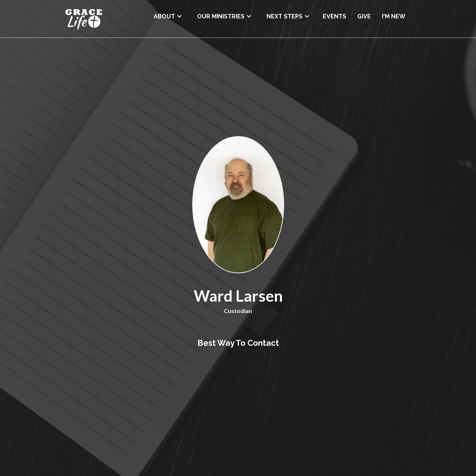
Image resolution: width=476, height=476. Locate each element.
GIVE (364, 16)
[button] (168, 14)
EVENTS (334, 16)
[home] (84, 19)
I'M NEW (394, 16)
